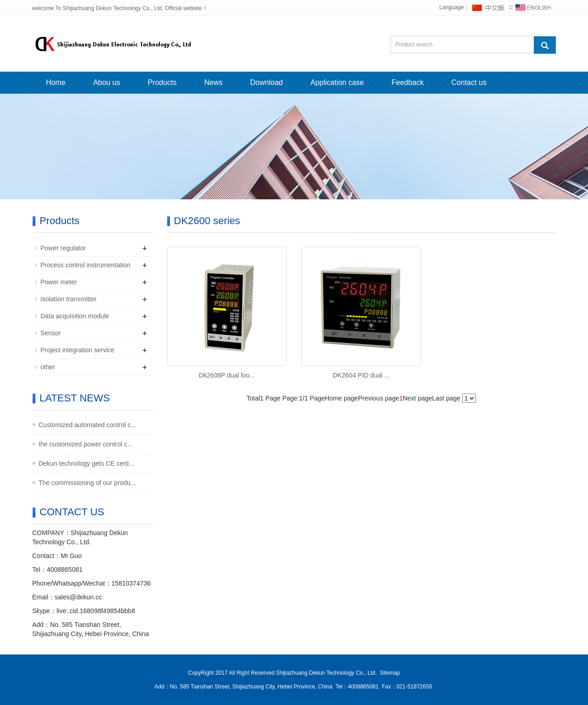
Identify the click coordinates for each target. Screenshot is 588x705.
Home (56, 82)
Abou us (107, 82)
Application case (337, 82)
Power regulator (63, 248)
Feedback (407, 82)
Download (267, 82)
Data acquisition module (75, 316)
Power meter (59, 282)
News (214, 82)
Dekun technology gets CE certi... (86, 463)
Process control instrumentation (85, 265)
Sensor (51, 333)
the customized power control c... (86, 444)
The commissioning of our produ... (87, 483)
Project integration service (77, 350)
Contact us (469, 82)
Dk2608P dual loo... (227, 375)
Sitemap (390, 673)
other (48, 367)
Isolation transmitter (68, 299)
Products (162, 82)
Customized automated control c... (87, 425)
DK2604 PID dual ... (361, 375)
